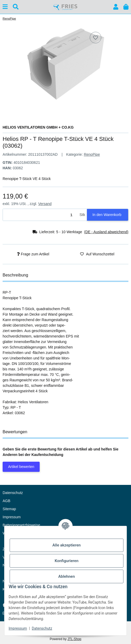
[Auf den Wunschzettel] (96, 38)
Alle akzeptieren (67, 545)
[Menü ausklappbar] (5, 7)
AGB (7, 501)
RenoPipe (92, 154)
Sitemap (9, 509)
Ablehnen (67, 576)
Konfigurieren (66, 561)
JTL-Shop (74, 639)
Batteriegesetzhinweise (21, 525)
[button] (116, 7)
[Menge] (40, 215)
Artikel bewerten (21, 467)
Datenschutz (42, 628)
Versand (45, 204)
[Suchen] (16, 7)
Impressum (18, 628)
